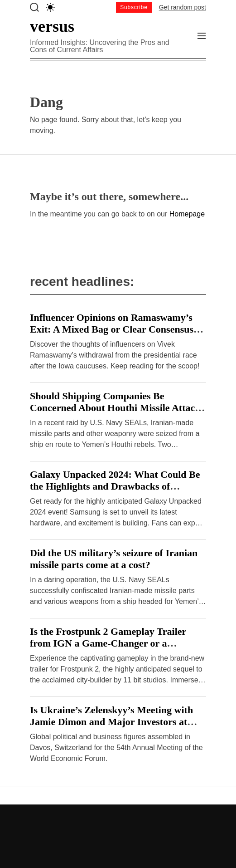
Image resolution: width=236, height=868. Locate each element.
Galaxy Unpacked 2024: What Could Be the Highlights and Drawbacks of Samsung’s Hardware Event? (115, 486)
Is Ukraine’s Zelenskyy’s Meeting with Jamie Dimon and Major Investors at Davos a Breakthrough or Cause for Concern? (111, 728)
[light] (50, 7)
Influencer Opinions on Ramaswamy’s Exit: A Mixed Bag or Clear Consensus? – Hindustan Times (118, 329)
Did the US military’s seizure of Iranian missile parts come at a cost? (114, 559)
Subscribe (134, 7)
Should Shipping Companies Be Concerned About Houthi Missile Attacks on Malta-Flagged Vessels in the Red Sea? (118, 408)
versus (52, 26)
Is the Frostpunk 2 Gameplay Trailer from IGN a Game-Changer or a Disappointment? (108, 643)
